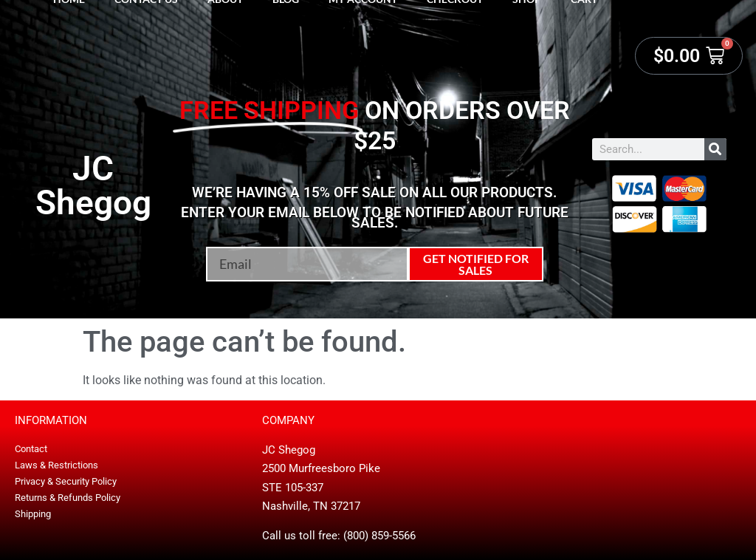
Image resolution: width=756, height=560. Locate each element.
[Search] (715, 149)
